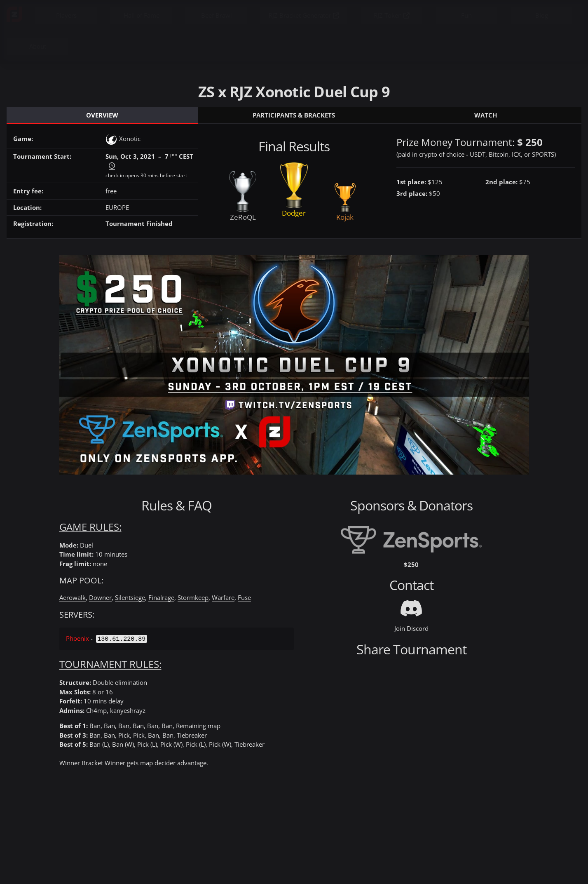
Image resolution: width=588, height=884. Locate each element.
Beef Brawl (217, 15)
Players (66, 15)
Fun (466, 15)
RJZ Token (392, 15)
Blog (542, 15)
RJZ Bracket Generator (304, 15)
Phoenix (77, 638)
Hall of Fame (142, 15)
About (38, 46)
